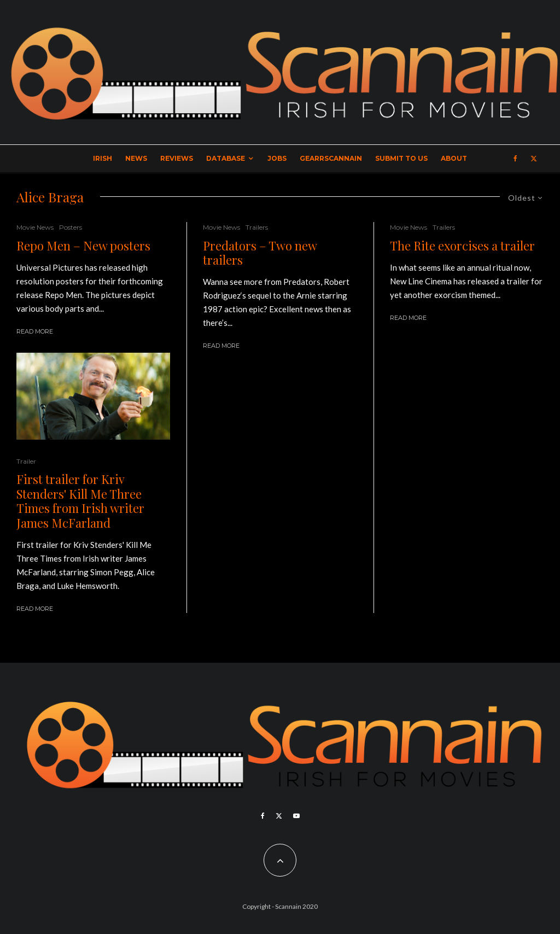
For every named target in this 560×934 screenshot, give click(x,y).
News (136, 158)
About (454, 158)
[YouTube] (296, 816)
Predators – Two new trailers (260, 253)
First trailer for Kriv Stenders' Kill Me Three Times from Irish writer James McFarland (80, 501)
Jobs (277, 158)
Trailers (257, 227)
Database (226, 158)
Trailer (26, 461)
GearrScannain (331, 158)
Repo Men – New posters (83, 246)
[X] (534, 159)
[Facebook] (515, 159)
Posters (71, 227)
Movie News (35, 227)
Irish (103, 158)
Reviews (177, 158)
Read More (35, 331)
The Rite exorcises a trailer (462, 246)
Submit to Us (401, 158)
